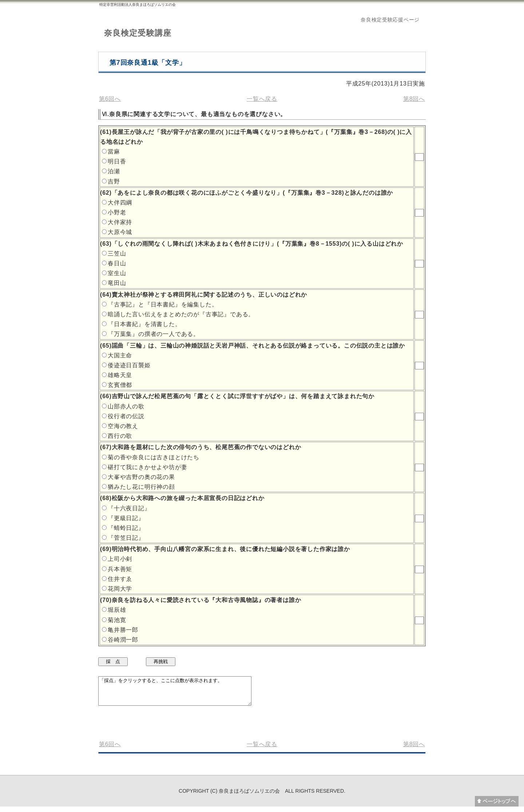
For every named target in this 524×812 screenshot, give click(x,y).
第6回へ (110, 99)
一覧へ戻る (262, 99)
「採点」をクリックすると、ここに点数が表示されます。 (184, 694)
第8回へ (414, 99)
